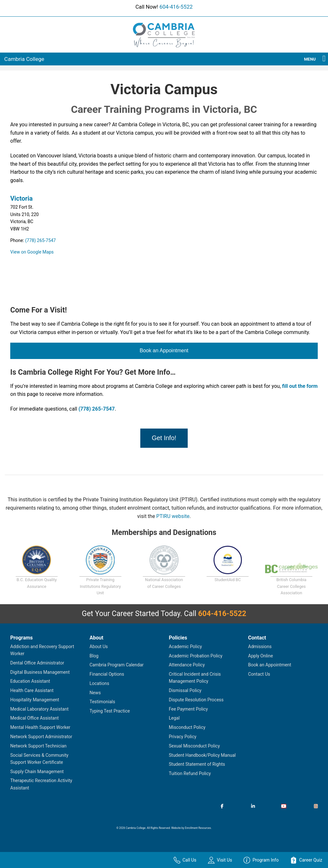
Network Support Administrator (41, 737)
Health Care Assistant (32, 690)
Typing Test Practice (110, 711)
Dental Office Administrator (37, 663)
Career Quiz (306, 860)
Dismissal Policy (185, 690)
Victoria (21, 198)
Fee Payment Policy (188, 709)
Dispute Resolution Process (196, 700)
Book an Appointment (164, 351)
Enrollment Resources (198, 828)
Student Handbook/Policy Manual (202, 755)
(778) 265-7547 (41, 240)
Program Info (261, 860)
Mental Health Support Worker (40, 727)
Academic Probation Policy (196, 656)
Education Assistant (30, 681)
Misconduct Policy (187, 727)
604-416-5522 (176, 7)
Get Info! (164, 438)
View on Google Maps (32, 252)
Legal (174, 718)
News (95, 693)
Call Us (185, 860)
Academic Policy (185, 647)
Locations (99, 683)
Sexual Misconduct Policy (194, 746)
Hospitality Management (35, 700)
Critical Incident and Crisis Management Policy (195, 678)
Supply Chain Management (37, 772)
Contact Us (259, 674)
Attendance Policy (187, 665)
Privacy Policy (183, 737)
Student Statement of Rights (197, 764)
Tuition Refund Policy (190, 773)
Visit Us (220, 860)
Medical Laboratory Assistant (39, 709)
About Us (99, 647)
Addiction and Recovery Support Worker (42, 650)
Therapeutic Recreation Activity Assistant (41, 784)
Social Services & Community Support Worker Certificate (39, 759)
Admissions (260, 647)
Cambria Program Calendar (117, 665)
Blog (94, 656)
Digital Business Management (40, 672)
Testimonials (102, 702)
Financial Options (107, 674)
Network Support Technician (38, 746)
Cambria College (24, 59)
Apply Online (261, 656)
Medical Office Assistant (34, 718)
